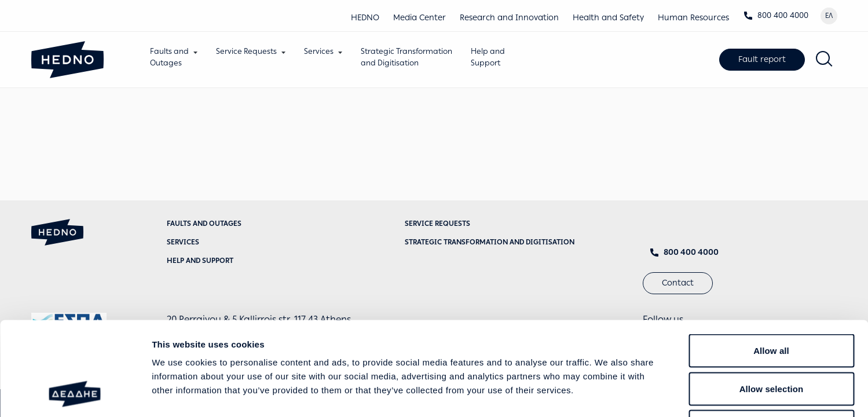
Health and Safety (608, 18)
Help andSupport (488, 57)
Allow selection (772, 303)
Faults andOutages (170, 57)
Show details (608, 394)
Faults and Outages (204, 224)
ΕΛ (829, 16)
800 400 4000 (776, 15)
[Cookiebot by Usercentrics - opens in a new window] (75, 394)
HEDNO (365, 18)
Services (319, 51)
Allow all (771, 265)
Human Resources (693, 18)
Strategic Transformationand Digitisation (407, 57)
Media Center (420, 18)
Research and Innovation (509, 18)
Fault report (762, 59)
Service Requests (247, 51)
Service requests (437, 224)
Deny (771, 341)
